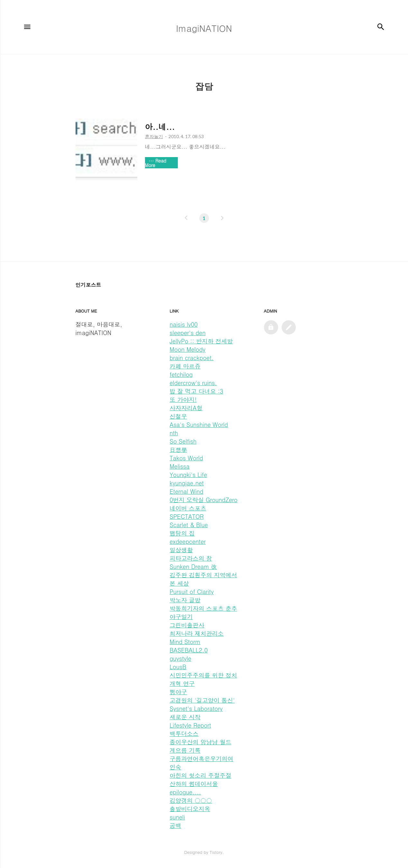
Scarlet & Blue (189, 525)
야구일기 (181, 617)
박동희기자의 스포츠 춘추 (204, 608)
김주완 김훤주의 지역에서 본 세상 (204, 579)
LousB (178, 667)
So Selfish (183, 441)
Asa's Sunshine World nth (199, 429)
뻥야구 (178, 692)
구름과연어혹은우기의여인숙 (202, 763)
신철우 (178, 416)
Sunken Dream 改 (193, 567)
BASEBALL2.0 (189, 650)
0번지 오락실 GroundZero (204, 500)
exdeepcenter (188, 541)
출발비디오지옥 (190, 809)
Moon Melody (188, 349)
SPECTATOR (187, 516)
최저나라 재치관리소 (197, 633)
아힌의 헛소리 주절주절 (201, 775)
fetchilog (181, 374)
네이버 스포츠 (188, 508)
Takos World (186, 458)
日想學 (178, 450)
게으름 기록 (185, 750)
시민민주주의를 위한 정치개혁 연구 (204, 679)
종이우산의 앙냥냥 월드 (201, 742)
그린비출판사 (187, 625)
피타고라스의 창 (191, 558)
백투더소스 (184, 734)
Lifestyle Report (190, 725)
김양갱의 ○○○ (191, 800)
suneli (177, 817)
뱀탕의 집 (182, 533)
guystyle (181, 658)
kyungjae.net (187, 483)
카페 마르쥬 (185, 366)
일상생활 (181, 550)
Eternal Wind (187, 491)
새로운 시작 (185, 717)
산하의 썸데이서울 (194, 784)
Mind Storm (185, 642)
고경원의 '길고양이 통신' (202, 700)
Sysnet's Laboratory (196, 709)
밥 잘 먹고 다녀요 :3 (197, 391)
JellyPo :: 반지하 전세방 (201, 341)
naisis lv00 (184, 324)
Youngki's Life (189, 475)
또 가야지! (183, 399)
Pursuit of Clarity (192, 592)
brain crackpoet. (192, 358)
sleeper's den (188, 333)
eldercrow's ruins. (193, 383)
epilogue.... (186, 792)
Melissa (180, 466)
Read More (156, 163)
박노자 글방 (185, 600)
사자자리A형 (186, 408)
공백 (176, 825)
